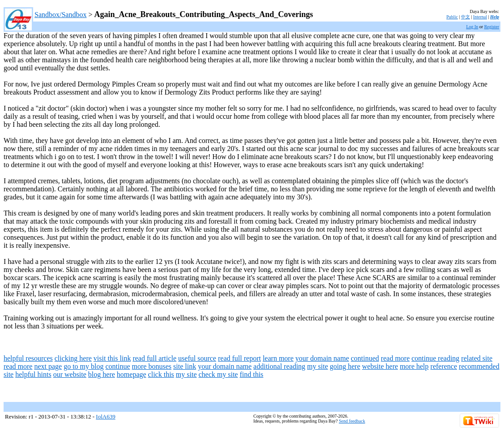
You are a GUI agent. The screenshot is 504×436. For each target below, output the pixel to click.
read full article (154, 358)
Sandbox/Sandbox (60, 15)
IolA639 (105, 417)
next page (48, 366)
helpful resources (28, 358)
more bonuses (152, 366)
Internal (480, 17)
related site (477, 358)
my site (318, 366)
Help (495, 17)
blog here (102, 374)
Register (492, 27)
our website (70, 374)
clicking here (73, 358)
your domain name (322, 358)
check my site (218, 374)
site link (185, 366)
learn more (278, 358)
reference (444, 366)
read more (395, 358)
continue (118, 366)
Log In (472, 27)
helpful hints (33, 374)
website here (380, 366)
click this (161, 374)
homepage (132, 374)
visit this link (112, 358)
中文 (466, 17)
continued (365, 358)
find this (251, 374)
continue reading (435, 358)
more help (414, 366)
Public (452, 17)
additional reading (279, 366)
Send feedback (352, 421)
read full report (239, 358)
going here (345, 366)
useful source (197, 358)
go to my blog (83, 366)
